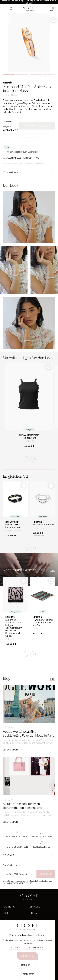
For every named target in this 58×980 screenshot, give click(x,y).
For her (15, 164)
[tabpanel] (29, 42)
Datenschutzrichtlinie (21, 883)
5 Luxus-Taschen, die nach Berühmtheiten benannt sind (23, 806)
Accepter (28, 956)
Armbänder (39, 164)
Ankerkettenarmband (43, 525)
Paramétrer (28, 974)
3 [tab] (36, 74)
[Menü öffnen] (4, 9)
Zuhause (7, 164)
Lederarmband (13, 527)
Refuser (28, 965)
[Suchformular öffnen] (11, 9)
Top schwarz (29, 438)
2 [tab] (22, 74)
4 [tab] (49, 74)
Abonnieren (46, 874)
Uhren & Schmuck (27, 164)
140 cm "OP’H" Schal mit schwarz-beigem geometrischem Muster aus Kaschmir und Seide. (15, 628)
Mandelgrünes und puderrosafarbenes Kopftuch (43, 623)
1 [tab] (9, 74)
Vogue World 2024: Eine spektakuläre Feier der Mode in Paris (29, 734)
